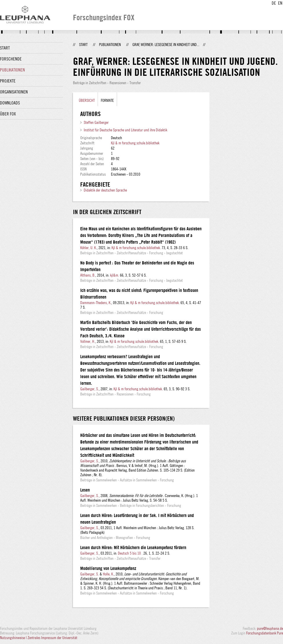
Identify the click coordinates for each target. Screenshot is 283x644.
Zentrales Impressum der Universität (52, 638)
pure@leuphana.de (270, 628)
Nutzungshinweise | (14, 638)
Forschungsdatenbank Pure (265, 633)
